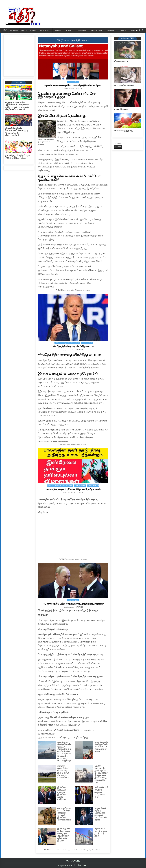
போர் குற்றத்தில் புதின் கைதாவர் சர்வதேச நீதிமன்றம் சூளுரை (73, 604)
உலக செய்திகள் (96, 30)
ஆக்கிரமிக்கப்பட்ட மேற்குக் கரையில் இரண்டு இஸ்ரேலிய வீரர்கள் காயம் (64, 814)
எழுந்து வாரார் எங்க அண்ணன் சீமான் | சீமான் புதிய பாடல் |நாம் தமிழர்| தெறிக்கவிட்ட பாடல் (17, 106)
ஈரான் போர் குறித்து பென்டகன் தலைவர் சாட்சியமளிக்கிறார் (101, 814)
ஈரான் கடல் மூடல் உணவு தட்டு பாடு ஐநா (101, 832)
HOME (5, 30)
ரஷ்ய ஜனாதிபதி (64, 620)
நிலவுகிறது (44, 507)
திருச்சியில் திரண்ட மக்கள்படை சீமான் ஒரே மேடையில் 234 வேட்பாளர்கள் (17, 132)
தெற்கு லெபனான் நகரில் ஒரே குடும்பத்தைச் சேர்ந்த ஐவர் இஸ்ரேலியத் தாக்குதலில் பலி (101, 774)
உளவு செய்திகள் (93, 485)
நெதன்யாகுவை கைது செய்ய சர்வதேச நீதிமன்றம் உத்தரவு (73, 85)
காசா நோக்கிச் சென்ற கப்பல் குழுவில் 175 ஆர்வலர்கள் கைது (101, 747)
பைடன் (77, 430)
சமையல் (123, 30)
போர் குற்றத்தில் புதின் (83, 850)
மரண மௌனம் (122, 109)
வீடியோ (43, 512)
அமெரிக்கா (78, 364)
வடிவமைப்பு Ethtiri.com (73, 865)
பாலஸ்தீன (83, 559)
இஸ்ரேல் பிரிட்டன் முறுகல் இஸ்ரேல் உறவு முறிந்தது (62, 793)
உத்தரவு (66, 290)
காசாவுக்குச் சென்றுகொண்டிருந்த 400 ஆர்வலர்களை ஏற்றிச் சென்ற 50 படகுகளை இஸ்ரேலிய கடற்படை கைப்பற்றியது (64, 751)
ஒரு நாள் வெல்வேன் (124, 85)
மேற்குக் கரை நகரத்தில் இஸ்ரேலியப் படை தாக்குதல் (46, 142)
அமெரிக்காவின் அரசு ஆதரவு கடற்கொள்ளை (101, 792)
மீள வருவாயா (121, 61)
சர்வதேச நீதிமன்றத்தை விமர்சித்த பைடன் (73, 346)
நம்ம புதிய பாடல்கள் (29, 30)
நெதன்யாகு (86, 290)
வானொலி (14, 30)
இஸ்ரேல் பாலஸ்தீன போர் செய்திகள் (67, 343)
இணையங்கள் (82, 30)
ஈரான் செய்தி (44, 30)
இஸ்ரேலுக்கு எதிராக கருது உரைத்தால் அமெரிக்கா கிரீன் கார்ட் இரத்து (64, 835)
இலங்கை (58, 30)
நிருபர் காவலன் (69, 88)
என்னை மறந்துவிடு (124, 131)
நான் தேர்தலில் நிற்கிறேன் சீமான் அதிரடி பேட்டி (18, 157)
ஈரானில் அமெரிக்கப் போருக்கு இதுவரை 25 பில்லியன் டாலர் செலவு (64, 772)
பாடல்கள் (68, 30)
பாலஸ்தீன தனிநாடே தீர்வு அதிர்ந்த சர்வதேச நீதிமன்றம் (73, 489)
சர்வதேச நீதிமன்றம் (75, 290)
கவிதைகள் (111, 30)
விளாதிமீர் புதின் (96, 850)
